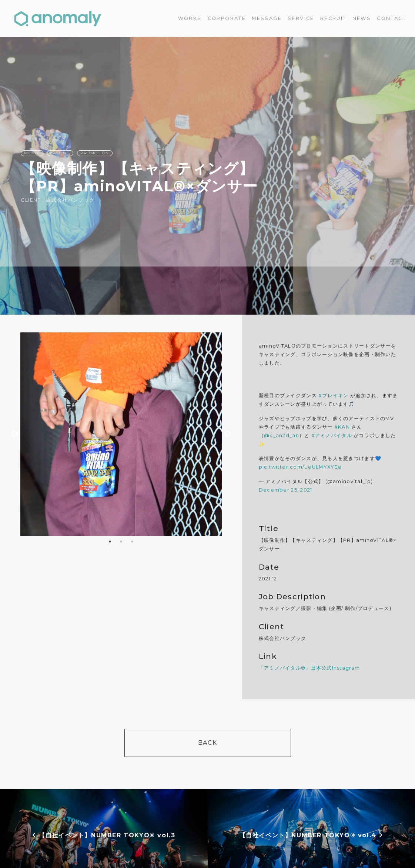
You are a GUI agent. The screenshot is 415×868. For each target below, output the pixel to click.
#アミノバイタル (332, 435)
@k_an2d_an (282, 435)
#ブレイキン (334, 396)
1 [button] (110, 542)
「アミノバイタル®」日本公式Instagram (309, 668)
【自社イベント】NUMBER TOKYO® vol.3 (104, 835)
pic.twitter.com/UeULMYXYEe (300, 467)
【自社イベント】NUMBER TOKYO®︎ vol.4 (311, 835)
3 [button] (132, 542)
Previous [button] (15, 434)
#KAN (342, 427)
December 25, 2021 (286, 490)
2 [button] (121, 542)
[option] (121, 434)
